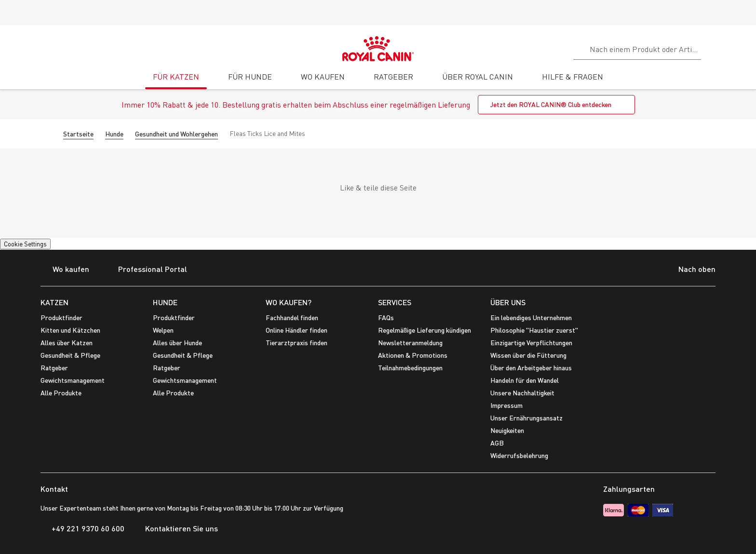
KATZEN (54, 302)
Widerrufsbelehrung (519, 455)
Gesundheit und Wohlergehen (176, 134)
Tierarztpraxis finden (297, 343)
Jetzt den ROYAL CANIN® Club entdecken (551, 104)
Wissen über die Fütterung (528, 355)
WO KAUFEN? (289, 302)
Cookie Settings (25, 244)
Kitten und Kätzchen (70, 330)
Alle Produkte (61, 393)
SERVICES (395, 302)
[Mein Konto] (744, 48)
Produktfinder (61, 318)
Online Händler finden (297, 330)
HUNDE (165, 302)
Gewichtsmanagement (73, 380)
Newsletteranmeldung (410, 343)
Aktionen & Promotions (413, 355)
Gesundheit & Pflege (70, 355)
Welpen (163, 330)
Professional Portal (147, 270)
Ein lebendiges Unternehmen (531, 318)
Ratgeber (54, 368)
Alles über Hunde (177, 343)
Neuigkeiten (507, 430)
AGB (497, 443)
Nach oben (689, 270)
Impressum (506, 405)
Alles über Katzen (67, 343)
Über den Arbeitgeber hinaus (531, 368)
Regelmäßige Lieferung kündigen (425, 330)
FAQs (386, 318)
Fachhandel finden (292, 318)
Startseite (78, 134)
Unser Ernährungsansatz (526, 418)
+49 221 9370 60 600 (82, 528)
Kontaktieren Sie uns (176, 528)
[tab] (176, 80)
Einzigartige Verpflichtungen (531, 343)
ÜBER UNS (508, 302)
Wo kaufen (65, 270)
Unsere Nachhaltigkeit (522, 393)
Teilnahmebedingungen (410, 368)
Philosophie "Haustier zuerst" (534, 330)
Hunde (114, 134)
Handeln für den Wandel (525, 380)
